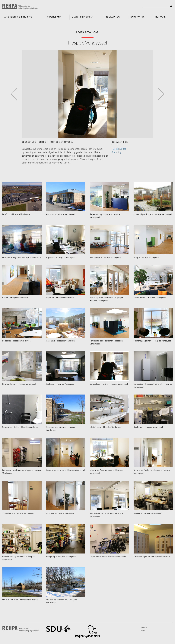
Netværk (161, 17)
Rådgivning (138, 17)
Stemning (116, 152)
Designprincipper (83, 17)
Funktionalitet (119, 149)
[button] (13, 94)
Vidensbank (54, 17)
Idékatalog (113, 17)
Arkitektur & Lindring (18, 17)
